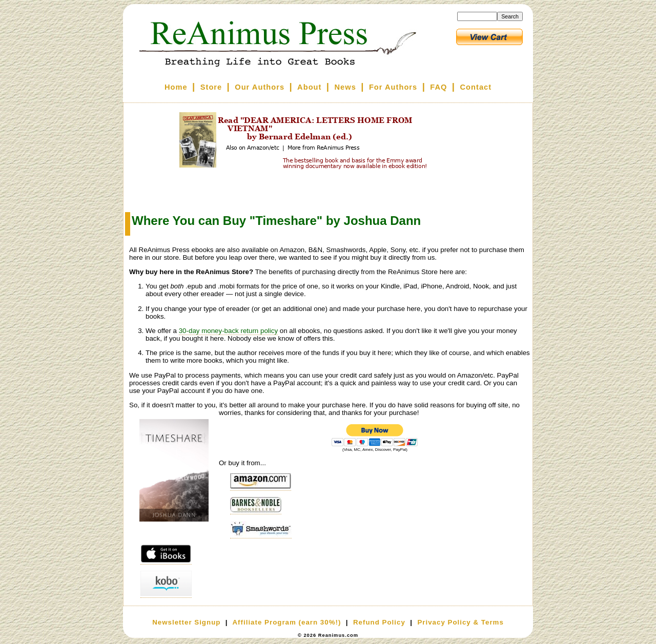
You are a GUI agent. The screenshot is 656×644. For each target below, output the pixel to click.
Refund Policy (379, 622)
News (345, 87)
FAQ (438, 87)
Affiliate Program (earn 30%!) (286, 622)
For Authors (393, 87)
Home (176, 87)
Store (211, 87)
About (309, 87)
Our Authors (260, 87)
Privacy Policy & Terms (460, 622)
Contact (476, 87)
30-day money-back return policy (228, 331)
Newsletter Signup (186, 622)
